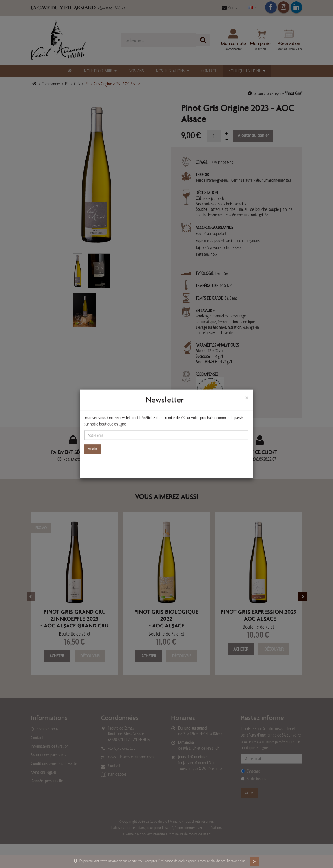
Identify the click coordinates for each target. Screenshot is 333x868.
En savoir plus (236, 861)
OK (254, 861)
